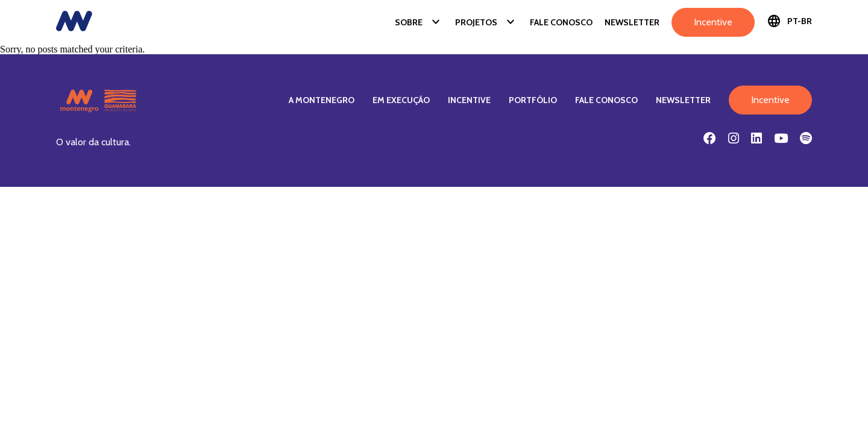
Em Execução (401, 100)
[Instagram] (734, 138)
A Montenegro (322, 100)
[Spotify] (806, 138)
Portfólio (533, 100)
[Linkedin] (756, 138)
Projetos (486, 22)
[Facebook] (710, 138)
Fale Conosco (561, 22)
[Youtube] (781, 138)
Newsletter (632, 22)
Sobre (419, 22)
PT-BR (789, 21)
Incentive (713, 22)
